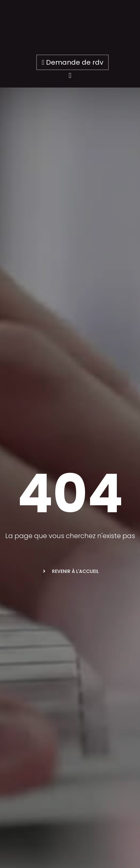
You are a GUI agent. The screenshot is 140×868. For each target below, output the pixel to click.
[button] (70, 75)
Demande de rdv (72, 62)
